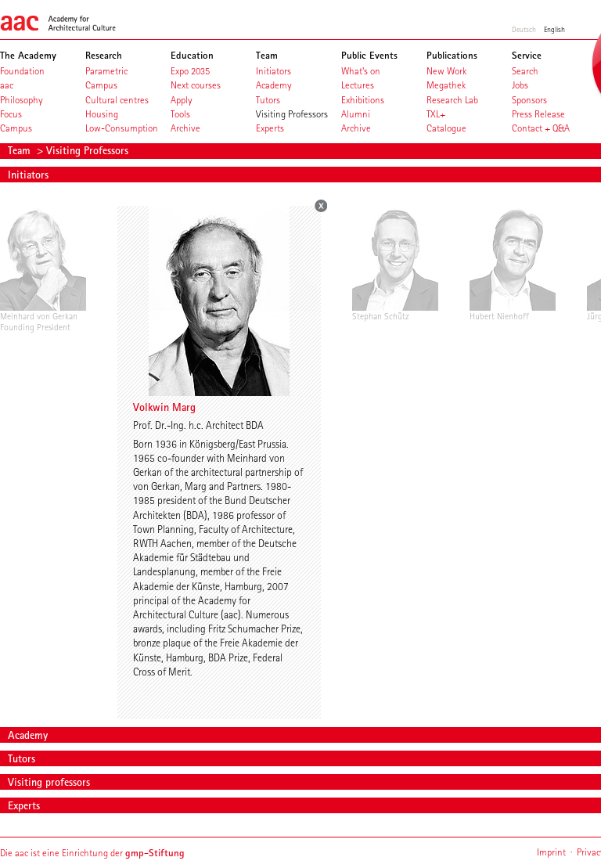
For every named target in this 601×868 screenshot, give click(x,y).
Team (21, 150)
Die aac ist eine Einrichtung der (92, 853)
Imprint (551, 852)
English (554, 29)
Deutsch (524, 29)
